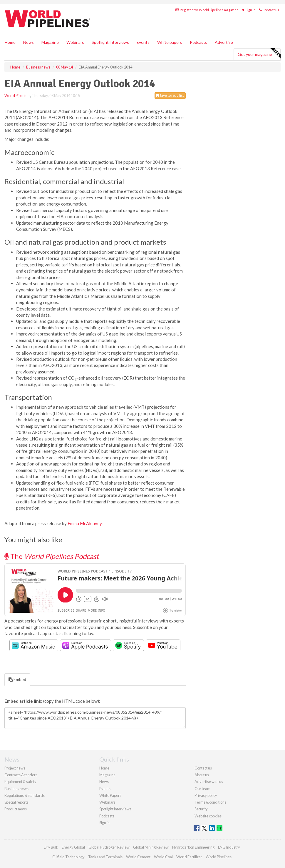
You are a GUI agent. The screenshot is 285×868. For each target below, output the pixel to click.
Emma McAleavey (85, 523)
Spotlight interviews (110, 42)
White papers (170, 42)
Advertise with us (209, 782)
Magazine (50, 42)
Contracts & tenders (21, 775)
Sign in (249, 10)
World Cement (138, 857)
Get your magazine (259, 54)
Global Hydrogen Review (109, 847)
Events (143, 42)
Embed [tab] (17, 679)
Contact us (269, 10)
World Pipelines (17, 96)
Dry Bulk (51, 847)
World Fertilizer (189, 857)
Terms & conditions (210, 802)
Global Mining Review (151, 847)
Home (10, 42)
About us (202, 775)
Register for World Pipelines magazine (207, 10)
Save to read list (170, 95)
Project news (15, 768)
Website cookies (208, 816)
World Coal (163, 857)
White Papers (110, 795)
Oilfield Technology (68, 857)
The (52, 556)
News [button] (28, 42)
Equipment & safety (20, 782)
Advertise (224, 42)
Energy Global (73, 847)
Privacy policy (206, 795)
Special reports (16, 802)
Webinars (75, 42)
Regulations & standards (25, 795)
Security (201, 809)
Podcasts (198, 42)
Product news (16, 809)
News (104, 782)
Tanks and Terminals (105, 857)
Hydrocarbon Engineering (193, 847)
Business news (16, 789)
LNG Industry (229, 847)
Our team (202, 789)
